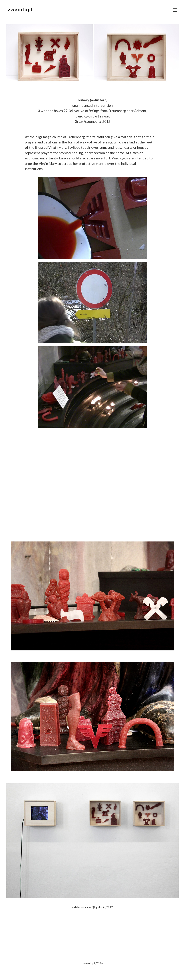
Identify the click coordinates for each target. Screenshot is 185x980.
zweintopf (20, 10)
